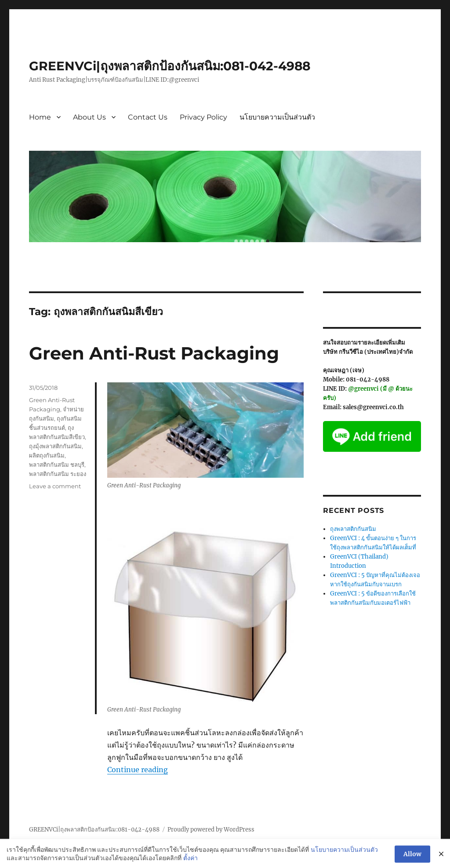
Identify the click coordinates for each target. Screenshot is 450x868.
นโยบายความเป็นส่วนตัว (277, 117)
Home (40, 117)
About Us (89, 117)
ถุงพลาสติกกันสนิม (353, 529)
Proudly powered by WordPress (211, 830)
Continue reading (138, 770)
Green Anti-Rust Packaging (154, 353)
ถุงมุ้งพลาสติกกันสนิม (55, 446)
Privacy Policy (203, 117)
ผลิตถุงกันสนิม (47, 455)
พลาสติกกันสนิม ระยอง (58, 474)
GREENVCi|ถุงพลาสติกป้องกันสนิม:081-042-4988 (170, 66)
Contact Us (148, 117)
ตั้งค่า (191, 861)
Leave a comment (55, 486)
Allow (412, 857)
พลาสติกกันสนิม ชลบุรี (57, 465)
